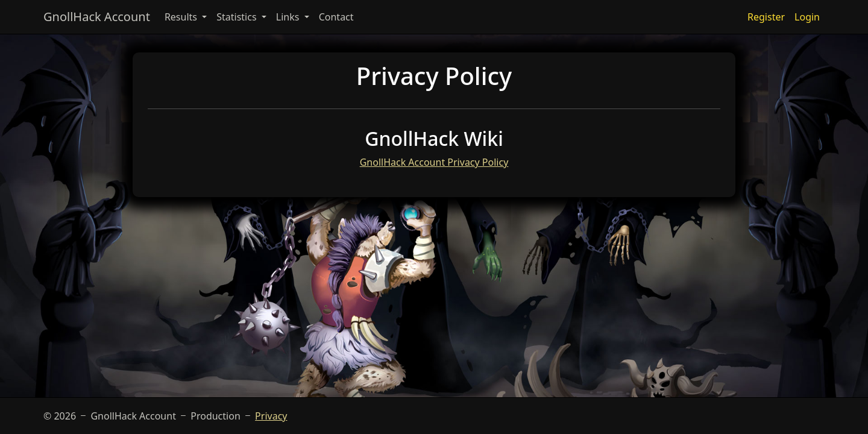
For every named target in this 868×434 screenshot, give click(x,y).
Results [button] (182, 17)
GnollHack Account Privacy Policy (434, 162)
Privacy (271, 416)
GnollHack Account (97, 17)
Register (766, 17)
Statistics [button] (238, 17)
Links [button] (289, 17)
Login (807, 17)
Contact (336, 17)
